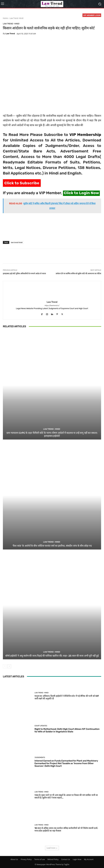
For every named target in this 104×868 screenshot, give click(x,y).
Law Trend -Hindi (17, 18)
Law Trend (10, 34)
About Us (14, 859)
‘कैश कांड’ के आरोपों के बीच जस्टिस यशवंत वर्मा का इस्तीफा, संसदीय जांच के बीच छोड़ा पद (52, 546)
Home (5, 18)
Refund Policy (53, 859)
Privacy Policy (26, 859)
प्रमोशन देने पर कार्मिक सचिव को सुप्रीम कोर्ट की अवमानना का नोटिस (78, 274)
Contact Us (66, 859)
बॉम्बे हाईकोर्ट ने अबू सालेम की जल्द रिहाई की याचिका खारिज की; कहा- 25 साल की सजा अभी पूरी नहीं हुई (52, 656)
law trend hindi (17, 242)
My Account (89, 859)
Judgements (40, 758)
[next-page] (9, 666)
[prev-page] (5, 666)
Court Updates (41, 726)
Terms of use (40, 859)
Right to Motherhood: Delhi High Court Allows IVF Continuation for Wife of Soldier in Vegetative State (67, 730)
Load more (52, 848)
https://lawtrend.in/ (52, 306)
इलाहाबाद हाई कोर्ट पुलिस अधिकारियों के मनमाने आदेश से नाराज (24, 274)
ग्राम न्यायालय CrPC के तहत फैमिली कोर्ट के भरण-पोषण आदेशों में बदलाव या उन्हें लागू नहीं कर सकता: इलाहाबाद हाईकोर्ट (52, 434)
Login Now (77, 859)
